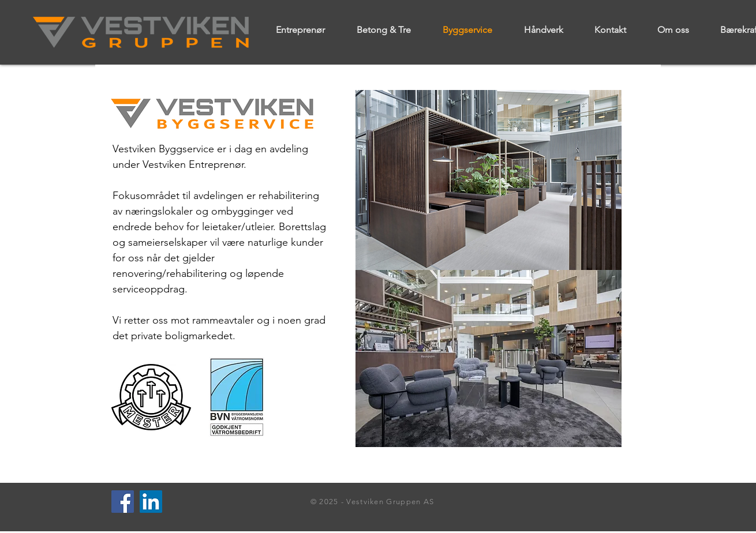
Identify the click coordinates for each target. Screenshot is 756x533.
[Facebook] (123, 502)
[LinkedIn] (151, 502)
